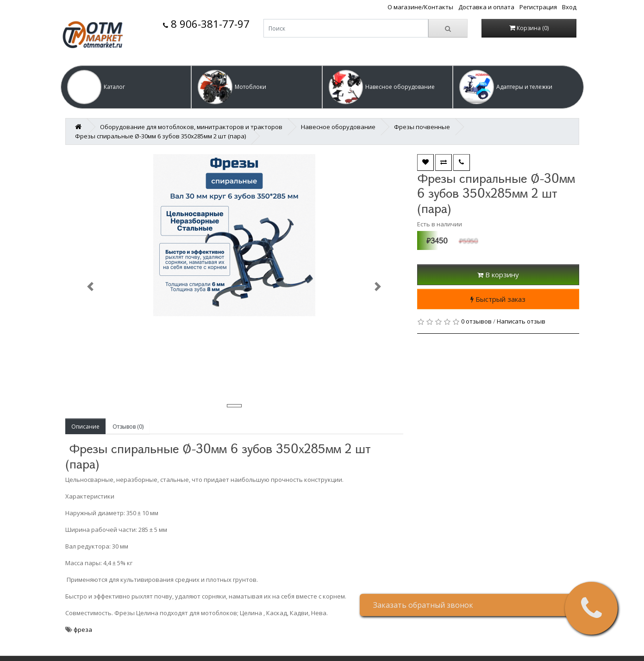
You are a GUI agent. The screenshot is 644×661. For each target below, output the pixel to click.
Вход (569, 7)
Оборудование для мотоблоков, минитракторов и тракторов (191, 127)
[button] (126, 87)
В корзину (498, 274)
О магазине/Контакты (420, 7)
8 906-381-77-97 (206, 24)
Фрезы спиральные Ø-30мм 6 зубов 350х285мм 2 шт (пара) (160, 136)
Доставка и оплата (486, 7)
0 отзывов (476, 321)
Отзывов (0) (128, 427)
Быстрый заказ (498, 299)
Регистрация (538, 7)
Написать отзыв (521, 321)
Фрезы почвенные (422, 127)
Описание (85, 427)
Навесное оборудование (338, 127)
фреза (83, 630)
